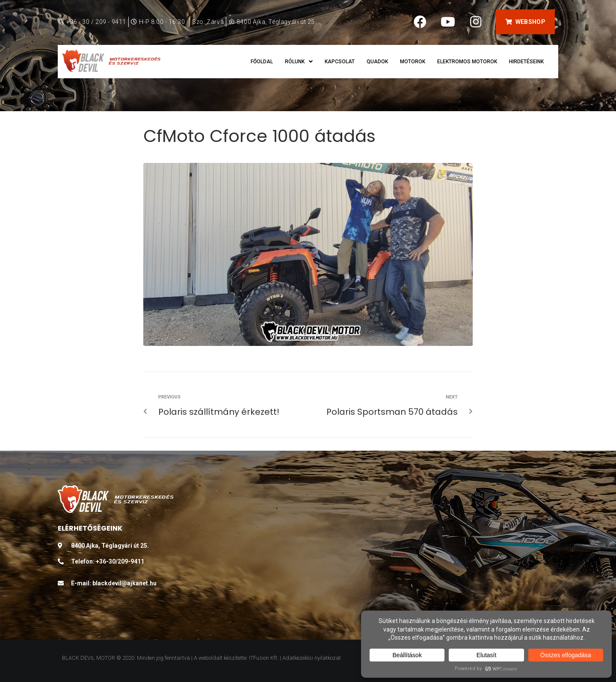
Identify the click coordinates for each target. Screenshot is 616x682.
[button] (525, 22)
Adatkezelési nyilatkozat (312, 658)
